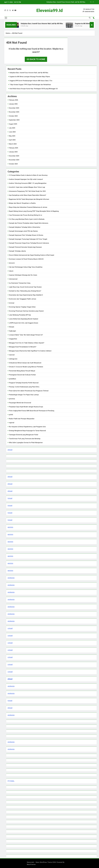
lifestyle (12, 327)
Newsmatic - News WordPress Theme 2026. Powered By (46, 862)
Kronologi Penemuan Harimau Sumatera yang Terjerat (26, 311)
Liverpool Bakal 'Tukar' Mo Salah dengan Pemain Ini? (26, 335)
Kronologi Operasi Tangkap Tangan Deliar (22, 307)
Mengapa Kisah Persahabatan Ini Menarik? (23, 347)
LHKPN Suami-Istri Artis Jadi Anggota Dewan (24, 323)
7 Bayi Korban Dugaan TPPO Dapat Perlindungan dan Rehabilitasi (30, 85)
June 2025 (12, 132)
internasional (13, 279)
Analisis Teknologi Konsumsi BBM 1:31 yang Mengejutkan (28, 183)
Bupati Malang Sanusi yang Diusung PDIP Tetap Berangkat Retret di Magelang (34, 211)
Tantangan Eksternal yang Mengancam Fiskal (24, 435)
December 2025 (14, 108)
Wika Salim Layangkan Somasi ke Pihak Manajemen (26, 443)
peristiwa (12, 399)
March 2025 (13, 144)
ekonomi (12, 263)
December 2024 (14, 156)
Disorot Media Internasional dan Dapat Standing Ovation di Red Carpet (32, 255)
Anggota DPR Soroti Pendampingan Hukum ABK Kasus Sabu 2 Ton (31, 81)
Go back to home (36, 59)
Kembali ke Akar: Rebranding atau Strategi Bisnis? (25, 291)
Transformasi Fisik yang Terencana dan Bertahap (25, 439)
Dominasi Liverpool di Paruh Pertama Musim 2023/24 (26, 259)
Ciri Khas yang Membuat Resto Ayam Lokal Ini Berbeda (27, 219)
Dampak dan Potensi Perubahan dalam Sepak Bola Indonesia (29, 223)
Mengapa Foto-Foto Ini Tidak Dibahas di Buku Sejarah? (27, 343)
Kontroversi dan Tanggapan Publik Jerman (23, 299)
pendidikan (12, 379)
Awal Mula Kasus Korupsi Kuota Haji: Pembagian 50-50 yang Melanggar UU (34, 89)
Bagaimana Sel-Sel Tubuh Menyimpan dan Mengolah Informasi (29, 199)
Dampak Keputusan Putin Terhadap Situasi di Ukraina (26, 235)
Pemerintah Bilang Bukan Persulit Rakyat (22, 371)
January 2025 (13, 152)
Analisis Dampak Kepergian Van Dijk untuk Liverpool (26, 179)
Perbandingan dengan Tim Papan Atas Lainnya (24, 395)
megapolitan (13, 339)
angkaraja (11, 578)
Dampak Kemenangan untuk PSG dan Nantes (23, 231)
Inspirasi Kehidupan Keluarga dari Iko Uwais (23, 275)
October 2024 (13, 164)
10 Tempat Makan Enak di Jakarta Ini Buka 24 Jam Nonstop (28, 175)
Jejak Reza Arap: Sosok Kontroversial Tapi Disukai (25, 287)
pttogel (10, 450)
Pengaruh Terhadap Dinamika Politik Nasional (24, 383)
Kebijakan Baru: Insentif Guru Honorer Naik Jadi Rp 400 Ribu (66, 2)
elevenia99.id (49, 10)
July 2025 (12, 128)
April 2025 (12, 140)
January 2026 (13, 104)
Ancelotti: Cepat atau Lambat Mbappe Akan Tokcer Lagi (27, 187)
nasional (12, 355)
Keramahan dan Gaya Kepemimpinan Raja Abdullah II (26, 295)
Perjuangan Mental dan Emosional (20, 403)
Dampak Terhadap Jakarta (17, 251)
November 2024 (14, 160)
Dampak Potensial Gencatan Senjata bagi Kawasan (25, 247)
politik (11, 415)
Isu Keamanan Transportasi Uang (20, 283)
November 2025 (14, 112)
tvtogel (10, 498)
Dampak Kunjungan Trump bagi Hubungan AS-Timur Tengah (28, 239)
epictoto (10, 527)
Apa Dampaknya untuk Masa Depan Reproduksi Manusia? (28, 195)
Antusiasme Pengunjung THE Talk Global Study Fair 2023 (27, 191)
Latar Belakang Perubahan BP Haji (20, 315)
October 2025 (13, 116)
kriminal (12, 303)
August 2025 (13, 124)
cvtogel (10, 628)
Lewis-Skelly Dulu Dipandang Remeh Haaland (23, 319)
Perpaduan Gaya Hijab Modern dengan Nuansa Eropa (26, 407)
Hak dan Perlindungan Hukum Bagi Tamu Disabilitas (26, 267)
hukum (11, 271)
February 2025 (13, 148)
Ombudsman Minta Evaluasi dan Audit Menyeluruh (25, 363)
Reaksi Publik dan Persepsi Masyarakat (22, 419)
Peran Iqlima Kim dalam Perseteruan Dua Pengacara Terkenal (29, 391)
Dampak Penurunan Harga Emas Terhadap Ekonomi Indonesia (29, 243)
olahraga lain (13, 359)
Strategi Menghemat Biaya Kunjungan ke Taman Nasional (27, 431)
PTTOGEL (11, 781)
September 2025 (14, 120)
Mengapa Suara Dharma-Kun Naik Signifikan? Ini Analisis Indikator (30, 351)
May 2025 (12, 136)
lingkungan (12, 331)
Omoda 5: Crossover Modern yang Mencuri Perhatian (26, 367)
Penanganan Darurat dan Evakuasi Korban (22, 375)
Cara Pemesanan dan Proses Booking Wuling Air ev (26, 215)
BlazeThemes (31, 864)
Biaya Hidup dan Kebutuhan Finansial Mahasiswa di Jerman (28, 207)
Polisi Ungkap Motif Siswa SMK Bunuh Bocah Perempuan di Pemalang (32, 411)
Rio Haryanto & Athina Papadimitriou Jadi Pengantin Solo (27, 427)
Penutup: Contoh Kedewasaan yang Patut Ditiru (24, 387)
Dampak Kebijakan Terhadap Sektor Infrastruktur (25, 227)
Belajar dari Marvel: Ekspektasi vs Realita (22, 203)
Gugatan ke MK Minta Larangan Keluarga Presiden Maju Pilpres (30, 77)
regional (12, 423)
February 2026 (13, 100)
